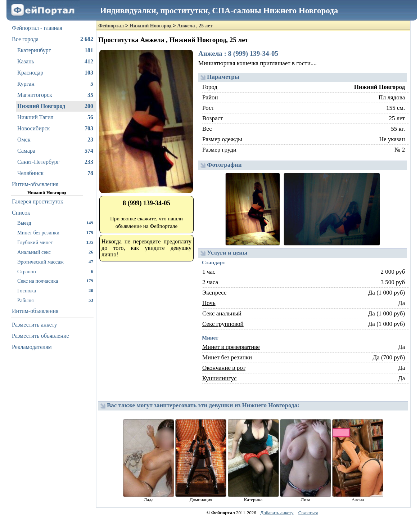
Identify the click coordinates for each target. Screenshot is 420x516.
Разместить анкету (35, 325)
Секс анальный (222, 313)
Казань (55, 62)
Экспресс (214, 293)
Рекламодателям (32, 347)
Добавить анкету (277, 513)
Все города (53, 39)
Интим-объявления (35, 184)
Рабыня (55, 300)
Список (21, 213)
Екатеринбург (55, 50)
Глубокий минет (55, 242)
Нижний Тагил (55, 117)
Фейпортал (111, 26)
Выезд (55, 223)
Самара (55, 151)
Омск (55, 140)
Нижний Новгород (55, 106)
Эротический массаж (55, 262)
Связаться (308, 513)
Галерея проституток (38, 201)
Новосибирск (55, 129)
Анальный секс (55, 252)
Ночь (209, 303)
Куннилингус (220, 378)
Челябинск (55, 173)
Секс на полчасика (55, 281)
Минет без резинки (55, 232)
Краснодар (55, 73)
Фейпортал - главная (37, 28)
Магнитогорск (55, 95)
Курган (55, 84)
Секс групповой (223, 324)
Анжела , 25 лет (195, 26)
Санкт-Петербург (55, 162)
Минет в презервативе (231, 347)
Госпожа (55, 290)
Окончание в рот (224, 368)
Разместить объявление (40, 336)
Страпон (55, 271)
